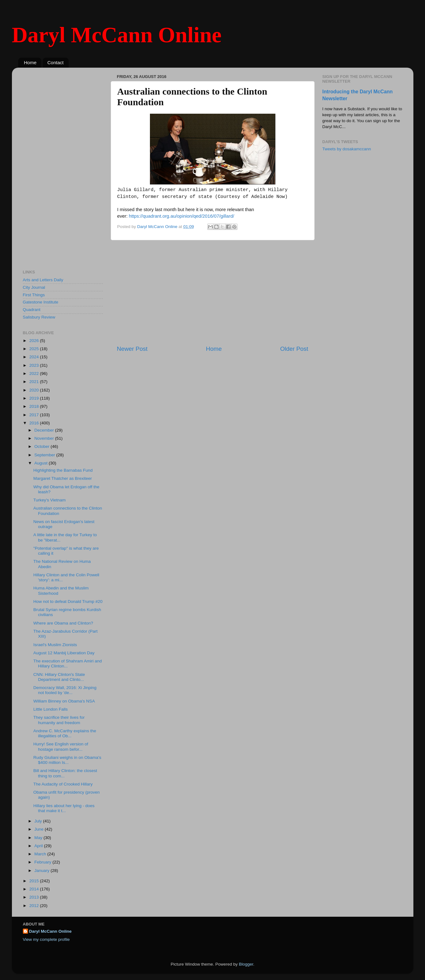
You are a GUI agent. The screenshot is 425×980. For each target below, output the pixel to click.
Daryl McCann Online (117, 35)
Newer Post (132, 349)
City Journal (34, 287)
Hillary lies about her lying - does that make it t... (64, 808)
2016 (35, 423)
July (39, 821)
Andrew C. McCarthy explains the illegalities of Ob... (65, 733)
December (45, 430)
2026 (35, 341)
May (39, 838)
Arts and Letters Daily (43, 280)
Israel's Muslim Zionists (55, 645)
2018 (35, 406)
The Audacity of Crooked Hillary (63, 784)
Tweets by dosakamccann (347, 149)
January (43, 871)
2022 (35, 373)
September (45, 455)
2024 (35, 357)
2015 (35, 881)
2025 (35, 349)
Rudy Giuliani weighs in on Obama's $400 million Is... (67, 760)
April (39, 846)
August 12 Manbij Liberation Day (64, 653)
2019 (35, 398)
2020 (35, 390)
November (45, 438)
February (44, 862)
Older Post (294, 349)
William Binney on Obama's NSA (64, 701)
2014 (35, 889)
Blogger (246, 964)
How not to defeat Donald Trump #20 (68, 601)
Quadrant (32, 310)
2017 (35, 415)
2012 (35, 906)
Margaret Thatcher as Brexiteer (63, 478)
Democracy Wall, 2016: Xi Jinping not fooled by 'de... (65, 690)
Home (30, 62)
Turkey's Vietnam (49, 500)
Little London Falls (50, 709)
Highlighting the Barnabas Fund (63, 470)
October (43, 446)
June (40, 829)
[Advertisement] (213, 293)
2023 (35, 365)
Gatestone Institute (41, 302)
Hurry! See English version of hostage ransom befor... (61, 747)
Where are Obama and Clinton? (63, 623)
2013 (35, 897)
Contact (56, 62)
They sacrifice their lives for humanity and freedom (59, 720)
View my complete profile (46, 939)
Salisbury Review (39, 317)
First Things (34, 295)
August (42, 463)
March (41, 854)
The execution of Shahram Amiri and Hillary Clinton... (67, 664)
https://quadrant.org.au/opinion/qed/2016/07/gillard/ (182, 216)
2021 (35, 382)
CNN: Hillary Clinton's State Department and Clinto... (59, 677)
